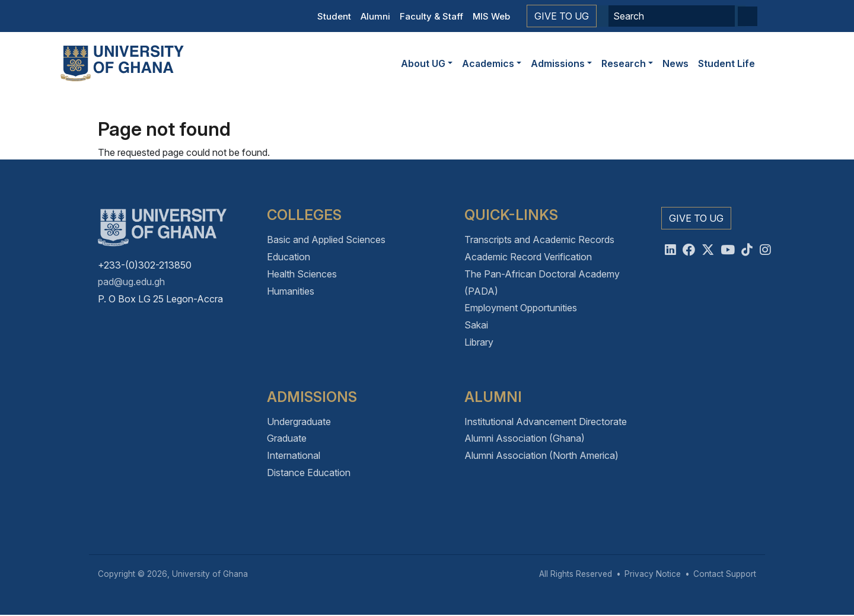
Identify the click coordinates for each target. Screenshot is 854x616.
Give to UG (562, 16)
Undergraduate (299, 422)
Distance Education (309, 473)
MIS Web (491, 16)
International (294, 455)
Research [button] (624, 63)
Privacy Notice (653, 574)
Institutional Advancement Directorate (546, 422)
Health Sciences (302, 274)
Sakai (476, 325)
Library (479, 342)
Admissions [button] (558, 63)
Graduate (287, 438)
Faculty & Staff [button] (431, 16)
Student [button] (334, 16)
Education (289, 257)
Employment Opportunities (521, 308)
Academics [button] (488, 63)
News (675, 63)
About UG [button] (423, 63)
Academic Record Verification (528, 257)
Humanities (291, 291)
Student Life (726, 63)
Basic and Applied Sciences (326, 240)
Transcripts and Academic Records (539, 240)
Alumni (375, 16)
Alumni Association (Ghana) (525, 438)
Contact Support (725, 574)
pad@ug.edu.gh (131, 282)
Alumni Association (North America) (541, 455)
